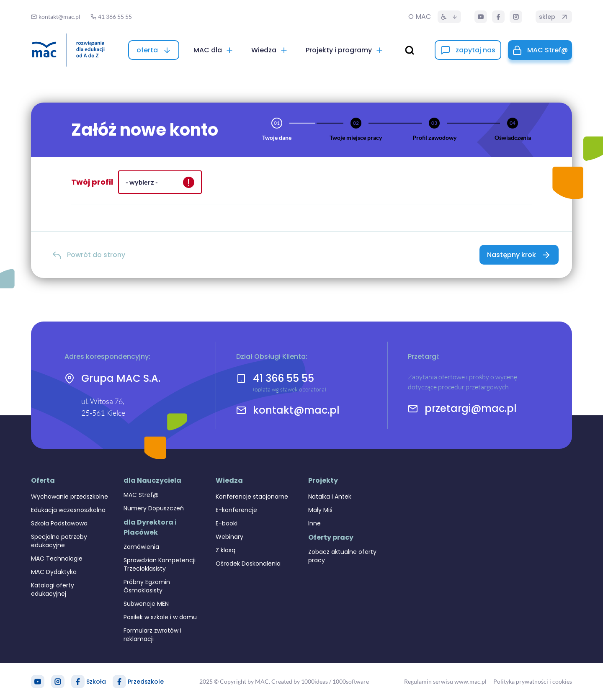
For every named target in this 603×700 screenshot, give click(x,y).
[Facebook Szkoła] (78, 682)
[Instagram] (516, 17)
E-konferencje (236, 510)
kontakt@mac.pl (296, 410)
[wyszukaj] (410, 50)
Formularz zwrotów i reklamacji (152, 635)
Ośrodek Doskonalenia (248, 564)
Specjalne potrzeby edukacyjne (59, 541)
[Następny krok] (519, 255)
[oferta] (154, 50)
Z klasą (225, 550)
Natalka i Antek (330, 497)
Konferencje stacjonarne (252, 497)
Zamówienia (141, 547)
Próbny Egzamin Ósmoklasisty (147, 586)
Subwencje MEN (146, 604)
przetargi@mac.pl (471, 409)
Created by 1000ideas (300, 681)
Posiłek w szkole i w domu (160, 617)
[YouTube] (481, 17)
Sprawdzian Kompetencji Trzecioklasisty (160, 564)
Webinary (229, 537)
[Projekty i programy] (345, 50)
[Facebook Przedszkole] (119, 682)
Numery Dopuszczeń (154, 508)
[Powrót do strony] (89, 255)
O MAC (420, 17)
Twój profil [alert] (92, 182)
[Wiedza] (270, 50)
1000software (351, 681)
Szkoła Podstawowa (59, 523)
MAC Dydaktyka (54, 572)
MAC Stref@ (141, 495)
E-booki (227, 523)
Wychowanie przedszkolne (70, 497)
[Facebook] (498, 17)
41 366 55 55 (283, 378)
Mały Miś (320, 510)
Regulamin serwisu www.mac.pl (445, 681)
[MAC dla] (214, 50)
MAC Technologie (57, 558)
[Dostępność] (449, 17)
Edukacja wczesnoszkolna (68, 510)
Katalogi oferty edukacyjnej (53, 589)
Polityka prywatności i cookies (533, 681)
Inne (314, 523)
